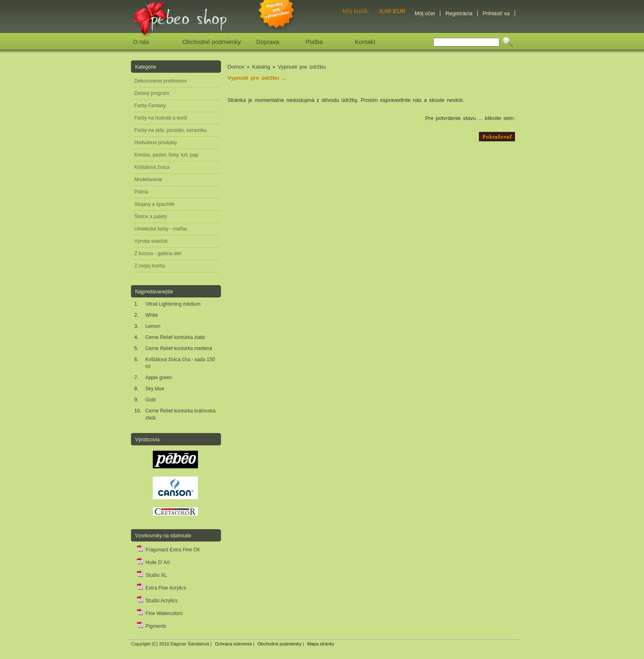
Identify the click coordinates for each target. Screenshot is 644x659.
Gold (151, 400)
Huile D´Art (153, 562)
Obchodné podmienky (212, 42)
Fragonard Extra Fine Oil (168, 550)
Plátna (141, 192)
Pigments (151, 626)
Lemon (153, 326)
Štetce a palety (151, 217)
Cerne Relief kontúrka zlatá (175, 337)
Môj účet (425, 13)
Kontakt (365, 42)
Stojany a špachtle (154, 204)
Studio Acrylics (157, 601)
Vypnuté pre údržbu (302, 67)
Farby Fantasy (150, 106)
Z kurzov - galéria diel (158, 253)
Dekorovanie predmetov (160, 81)
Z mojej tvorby (150, 266)
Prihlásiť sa (496, 13)
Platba (314, 42)
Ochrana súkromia (233, 644)
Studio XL (152, 575)
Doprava (268, 42)
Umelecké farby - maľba (161, 229)
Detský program (152, 93)
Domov (236, 67)
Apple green (159, 378)
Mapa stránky (321, 644)
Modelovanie (148, 180)
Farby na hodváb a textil (161, 118)
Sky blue (155, 389)
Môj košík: (357, 11)
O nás (141, 42)
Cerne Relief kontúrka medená (179, 348)
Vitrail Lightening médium (173, 304)
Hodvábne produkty (156, 143)
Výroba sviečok (151, 241)
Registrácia (459, 13)
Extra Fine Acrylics (161, 588)
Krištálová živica (152, 167)
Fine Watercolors (160, 613)
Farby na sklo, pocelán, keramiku (170, 130)
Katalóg (261, 67)
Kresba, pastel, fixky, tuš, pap (166, 155)
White (152, 315)
